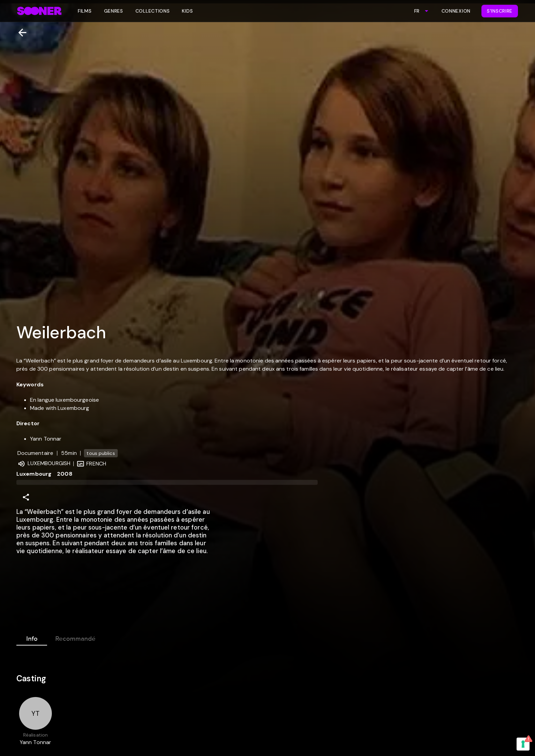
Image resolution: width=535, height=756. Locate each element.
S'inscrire (500, 11)
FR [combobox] (417, 11)
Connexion (456, 11)
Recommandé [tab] (75, 637)
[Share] (26, 497)
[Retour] (20, 33)
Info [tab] (32, 637)
